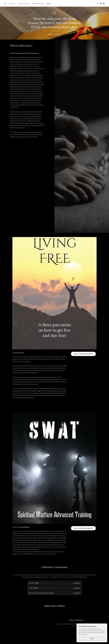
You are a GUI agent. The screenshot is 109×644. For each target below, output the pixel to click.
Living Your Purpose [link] (24, 4)
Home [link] (5, 4)
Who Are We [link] (12, 4)
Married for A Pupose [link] (38, 4)
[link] (101, 3)
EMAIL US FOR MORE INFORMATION (83, 354)
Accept (92, 639)
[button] (49, 4)
